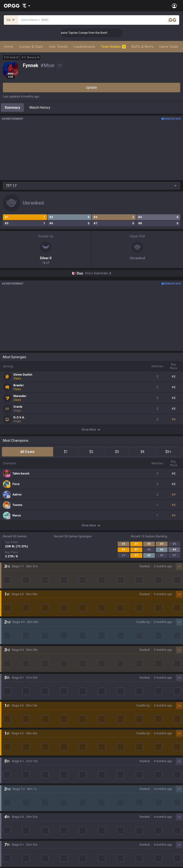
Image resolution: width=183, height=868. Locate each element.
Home (9, 47)
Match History (40, 108)
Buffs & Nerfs (142, 47)
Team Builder (113, 47)
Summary (12, 108)
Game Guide (169, 47)
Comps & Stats (31, 47)
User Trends (58, 47)
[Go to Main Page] (12, 6)
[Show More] (26, 6)
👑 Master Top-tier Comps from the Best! (91, 33)
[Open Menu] (174, 6)
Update (91, 88)
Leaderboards (84, 47)
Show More (92, 430)
